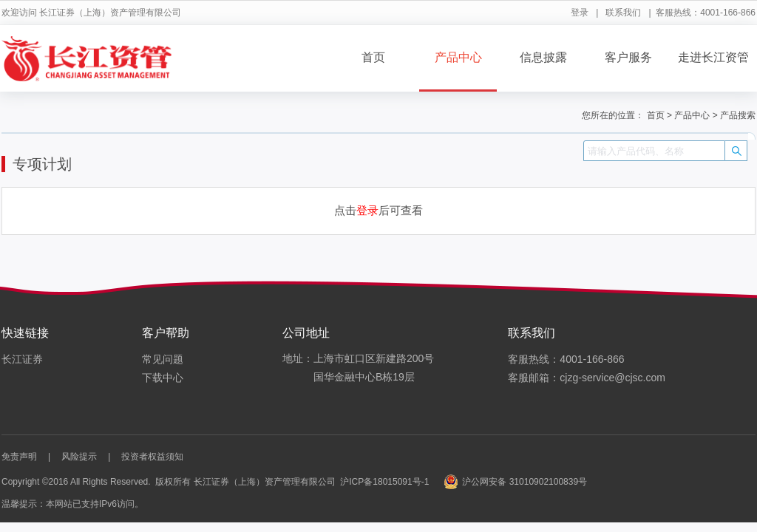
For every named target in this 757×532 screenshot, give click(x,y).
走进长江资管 (713, 57)
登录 (580, 13)
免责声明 (19, 457)
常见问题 (163, 359)
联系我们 (623, 13)
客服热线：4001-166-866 (566, 359)
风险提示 (79, 457)
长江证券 (22, 359)
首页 (373, 57)
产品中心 (458, 57)
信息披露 (543, 57)
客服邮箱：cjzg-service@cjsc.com (587, 378)
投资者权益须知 (152, 457)
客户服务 (628, 57)
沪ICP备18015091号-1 (384, 482)
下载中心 (163, 378)
